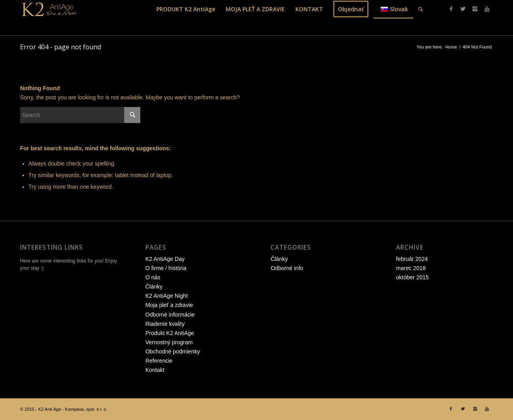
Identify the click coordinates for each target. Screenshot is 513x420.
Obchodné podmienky (173, 351)
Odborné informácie (170, 315)
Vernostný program (169, 342)
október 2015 (412, 277)
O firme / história (166, 268)
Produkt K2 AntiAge (170, 333)
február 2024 (412, 259)
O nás (153, 277)
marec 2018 (411, 268)
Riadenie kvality (165, 324)
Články (154, 287)
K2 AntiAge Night (167, 296)
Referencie (159, 361)
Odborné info (287, 268)
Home (451, 47)
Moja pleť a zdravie (169, 305)
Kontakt (155, 370)
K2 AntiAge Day (165, 259)
